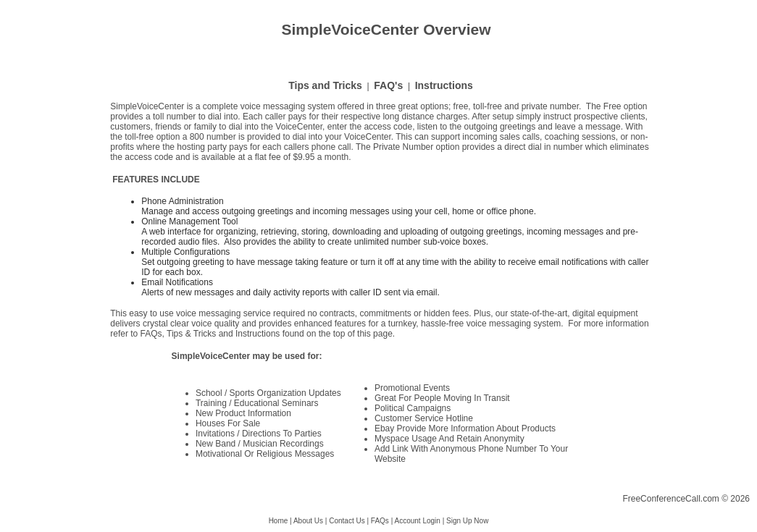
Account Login (417, 521)
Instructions (444, 85)
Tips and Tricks (325, 85)
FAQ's (388, 85)
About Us (308, 521)
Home (279, 521)
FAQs (380, 521)
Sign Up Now (467, 521)
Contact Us (347, 521)
